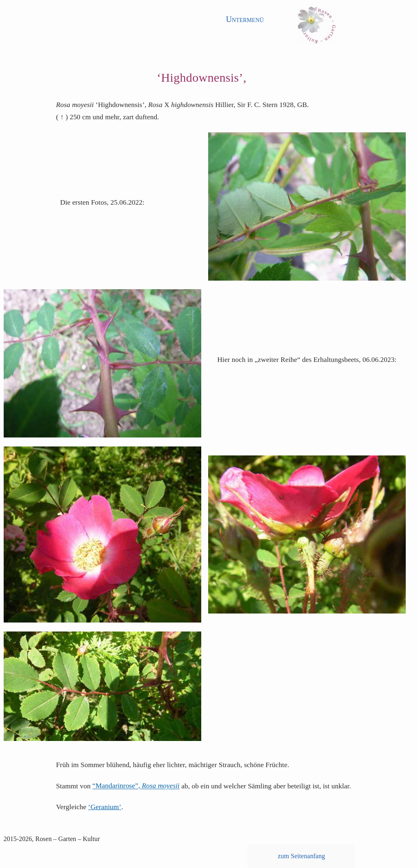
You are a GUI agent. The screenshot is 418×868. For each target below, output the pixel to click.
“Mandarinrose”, (136, 786)
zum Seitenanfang (302, 856)
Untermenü (245, 19)
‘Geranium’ (105, 807)
